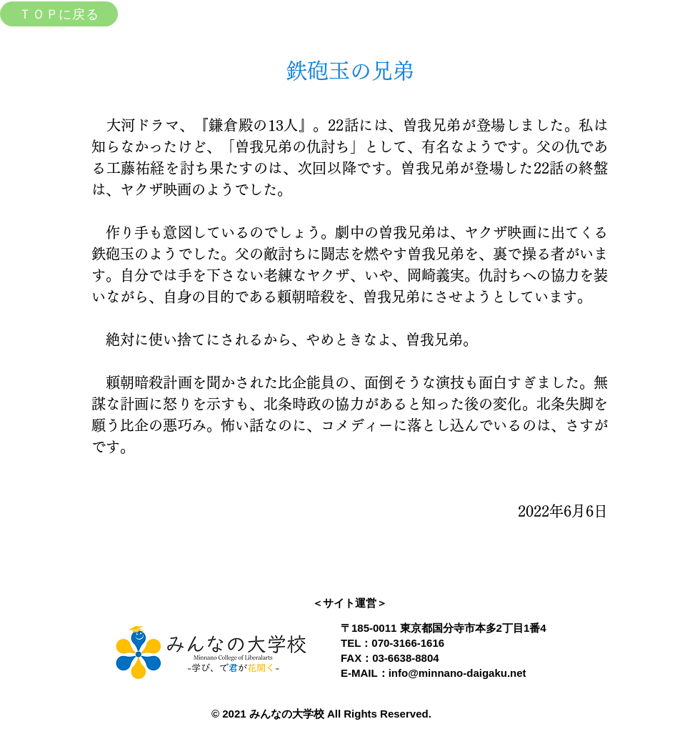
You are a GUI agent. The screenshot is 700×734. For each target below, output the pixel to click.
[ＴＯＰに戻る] (59, 14)
